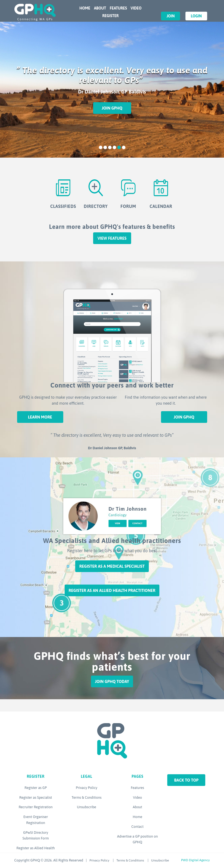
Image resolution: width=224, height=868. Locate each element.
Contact (138, 827)
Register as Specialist (36, 797)
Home (85, 8)
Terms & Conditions (87, 797)
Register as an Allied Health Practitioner (112, 590)
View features (112, 238)
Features (118, 8)
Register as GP (36, 788)
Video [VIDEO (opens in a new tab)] (136, 8)
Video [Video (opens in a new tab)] (138, 797)
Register (111, 16)
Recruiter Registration (36, 807)
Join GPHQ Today (112, 681)
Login (196, 16)
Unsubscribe (86, 807)
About (100, 8)
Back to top (186, 780)
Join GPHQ (112, 108)
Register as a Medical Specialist (112, 566)
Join (171, 16)
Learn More (40, 417)
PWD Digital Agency (195, 860)
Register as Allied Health (36, 848)
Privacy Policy (86, 788)
